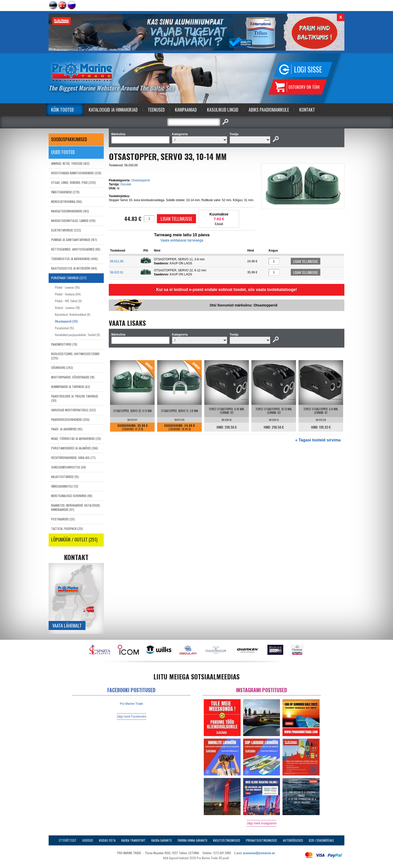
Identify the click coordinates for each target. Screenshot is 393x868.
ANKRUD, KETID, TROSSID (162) (70, 163)
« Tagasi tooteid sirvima (318, 440)
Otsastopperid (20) (66, 321)
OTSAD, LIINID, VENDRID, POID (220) (73, 182)
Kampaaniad (186, 110)
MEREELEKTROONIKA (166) (67, 202)
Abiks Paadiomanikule (269, 110)
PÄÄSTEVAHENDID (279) (65, 192)
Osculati (126, 184)
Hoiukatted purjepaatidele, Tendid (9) (77, 335)
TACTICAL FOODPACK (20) (67, 529)
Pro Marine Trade (131, 704)
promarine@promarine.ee (259, 853)
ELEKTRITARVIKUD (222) (66, 230)
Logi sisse (308, 69)
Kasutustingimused (227, 840)
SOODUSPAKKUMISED (69, 139)
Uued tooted (63, 152)
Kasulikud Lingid (223, 110)
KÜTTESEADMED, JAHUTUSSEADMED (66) (76, 249)
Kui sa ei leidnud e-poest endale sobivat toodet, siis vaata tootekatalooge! (227, 290)
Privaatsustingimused (261, 840)
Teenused (156, 110)
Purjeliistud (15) (64, 328)
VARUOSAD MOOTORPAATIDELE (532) (74, 410)
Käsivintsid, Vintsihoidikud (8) (73, 314)
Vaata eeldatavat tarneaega (182, 240)
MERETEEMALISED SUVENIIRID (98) (72, 496)
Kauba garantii (162, 840)
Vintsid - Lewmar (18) (67, 308)
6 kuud (219, 223)
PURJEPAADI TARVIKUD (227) (69, 278)
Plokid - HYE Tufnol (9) (68, 301)
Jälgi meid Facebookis (131, 717)
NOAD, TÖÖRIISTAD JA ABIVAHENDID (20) (76, 439)
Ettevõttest (68, 840)
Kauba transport (133, 840)
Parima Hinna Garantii (192, 840)
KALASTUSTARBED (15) (65, 477)
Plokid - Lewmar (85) (67, 287)
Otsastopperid (140, 180)
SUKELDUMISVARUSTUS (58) (69, 467)
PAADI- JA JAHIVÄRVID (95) (67, 429)
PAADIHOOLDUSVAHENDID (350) (70, 419)
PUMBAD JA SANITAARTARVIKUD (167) (74, 240)
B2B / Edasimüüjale (321, 840)
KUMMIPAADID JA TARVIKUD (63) (71, 387)
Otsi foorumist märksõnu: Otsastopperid (244, 305)
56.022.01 (117, 272)
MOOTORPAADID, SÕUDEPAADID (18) (73, 377)
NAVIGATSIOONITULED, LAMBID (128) (73, 221)
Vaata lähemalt (67, 625)
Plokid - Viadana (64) (68, 294)
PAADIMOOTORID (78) (64, 344)
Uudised (88, 840)
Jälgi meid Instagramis (262, 823)
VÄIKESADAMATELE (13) (65, 486)
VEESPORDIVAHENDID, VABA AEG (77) (73, 458)
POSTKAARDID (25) (63, 519)
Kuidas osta (107, 840)
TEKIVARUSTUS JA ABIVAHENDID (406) (74, 259)
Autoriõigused (293, 840)
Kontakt (307, 110)
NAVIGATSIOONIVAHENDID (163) (70, 211)
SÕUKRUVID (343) (62, 368)
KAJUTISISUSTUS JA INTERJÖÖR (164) (74, 268)
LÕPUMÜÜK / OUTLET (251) (74, 539)
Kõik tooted (62, 110)
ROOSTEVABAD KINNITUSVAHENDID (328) (76, 173)
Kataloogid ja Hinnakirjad (113, 110)
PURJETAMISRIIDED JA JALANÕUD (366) (75, 448)
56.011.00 (117, 261)
